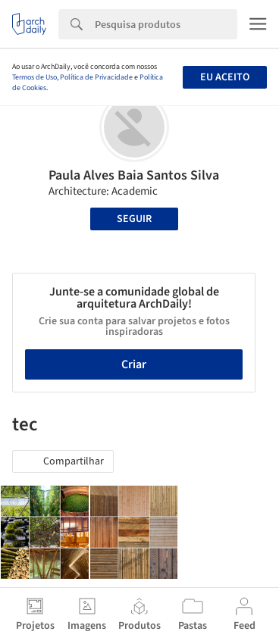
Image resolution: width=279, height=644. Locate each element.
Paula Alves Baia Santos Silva (134, 175)
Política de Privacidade (96, 77)
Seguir (134, 219)
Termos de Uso (34, 77)
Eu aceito (225, 77)
